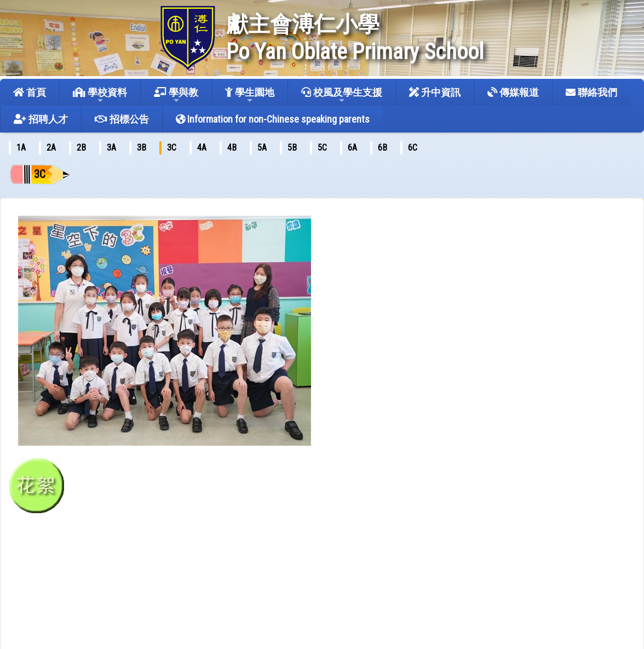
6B (383, 148)
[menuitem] (21, 148)
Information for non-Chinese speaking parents (273, 119)
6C (413, 148)
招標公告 (122, 119)
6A (352, 148)
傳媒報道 (513, 92)
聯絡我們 (591, 92)
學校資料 (100, 96)
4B (232, 148)
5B (292, 148)
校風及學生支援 (342, 96)
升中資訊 (435, 92)
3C (172, 148)
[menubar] (220, 148)
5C (322, 148)
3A (111, 148)
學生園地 (250, 96)
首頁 (30, 92)
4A (202, 148)
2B (81, 148)
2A (51, 148)
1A (21, 148)
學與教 (176, 96)
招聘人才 (41, 119)
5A (262, 148)
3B (142, 148)
